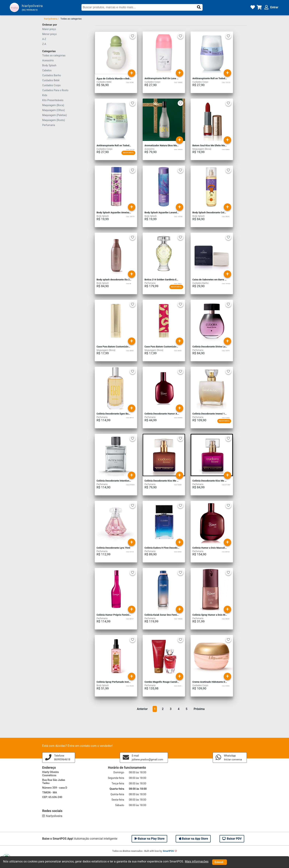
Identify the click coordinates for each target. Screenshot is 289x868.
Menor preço (49, 34)
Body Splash (49, 65)
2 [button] (163, 709)
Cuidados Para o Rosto (55, 90)
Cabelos (47, 70)
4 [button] (179, 709)
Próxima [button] (199, 709)
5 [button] (187, 709)
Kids (45, 95)
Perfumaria (49, 125)
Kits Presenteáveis (53, 100)
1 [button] (155, 709)
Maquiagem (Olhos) (54, 110)
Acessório (48, 60)
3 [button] (171, 709)
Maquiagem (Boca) (53, 105)
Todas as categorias (54, 55)
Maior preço (49, 29)
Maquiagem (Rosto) (54, 120)
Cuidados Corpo (51, 85)
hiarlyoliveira (52, 816)
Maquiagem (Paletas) (55, 115)
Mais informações (197, 861)
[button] (199, 7)
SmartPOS (168, 851)
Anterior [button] (142, 709)
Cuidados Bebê (51, 80)
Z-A (44, 44)
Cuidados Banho (52, 75)
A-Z (44, 39)
